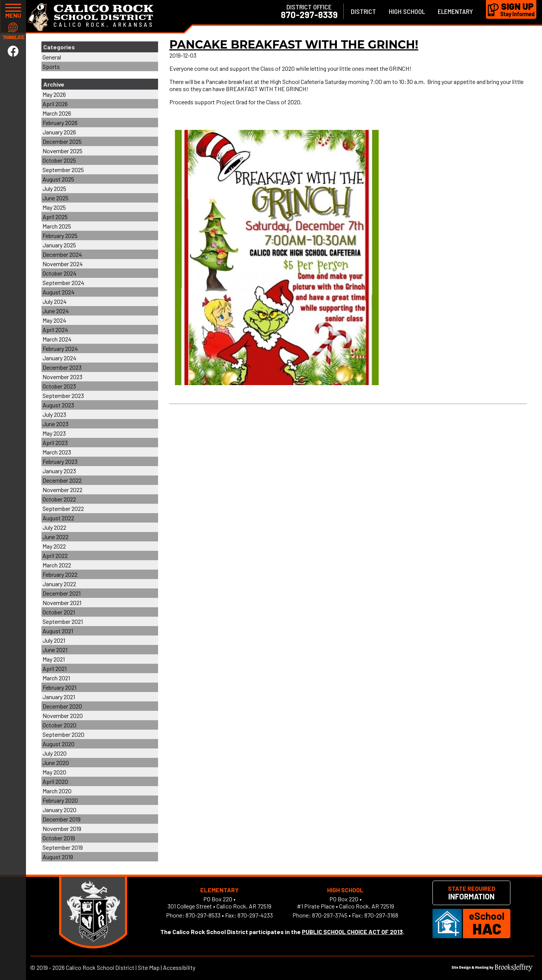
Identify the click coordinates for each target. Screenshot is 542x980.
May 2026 (54, 94)
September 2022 (63, 508)
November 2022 (62, 490)
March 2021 (56, 678)
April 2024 (55, 330)
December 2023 (62, 367)
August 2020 (59, 744)
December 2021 (62, 593)
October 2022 (59, 499)
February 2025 (60, 235)
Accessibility (179, 967)
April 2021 (55, 668)
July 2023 (54, 414)
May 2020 (54, 772)
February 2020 (60, 800)
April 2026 (55, 104)
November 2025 (62, 151)
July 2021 (54, 640)
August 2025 (58, 179)
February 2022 (60, 574)
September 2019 (63, 847)
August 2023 (58, 405)
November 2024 (63, 264)
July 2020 (55, 753)
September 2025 (63, 170)
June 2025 (56, 198)
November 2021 (62, 603)
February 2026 (60, 123)
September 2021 (63, 621)
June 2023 (56, 424)
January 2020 (59, 810)
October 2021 (59, 612)
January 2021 (59, 697)
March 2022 (57, 565)
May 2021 (54, 659)
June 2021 (55, 650)
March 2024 (57, 339)
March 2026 (57, 113)
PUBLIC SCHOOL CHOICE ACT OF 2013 (352, 932)
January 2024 (59, 358)
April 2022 (55, 556)
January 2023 (59, 471)
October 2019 (59, 838)
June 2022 (56, 537)
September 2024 (63, 283)
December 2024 (62, 254)
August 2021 (58, 631)
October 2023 (59, 386)
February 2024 (60, 348)
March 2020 (57, 791)
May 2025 (54, 207)
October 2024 (59, 273)
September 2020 (63, 734)
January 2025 (59, 245)
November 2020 (63, 716)
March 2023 (57, 452)
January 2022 (59, 584)
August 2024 (59, 292)
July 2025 (54, 188)
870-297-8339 (309, 15)
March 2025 (57, 226)
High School (407, 11)
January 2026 (59, 132)
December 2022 (62, 480)
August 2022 (58, 518)
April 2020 (55, 781)
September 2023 (63, 396)
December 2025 (62, 141)
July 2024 (55, 301)
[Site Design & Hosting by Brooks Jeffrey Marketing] (492, 969)
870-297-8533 (203, 915)
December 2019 (62, 819)
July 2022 (54, 527)
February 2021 (59, 687)
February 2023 (60, 461)
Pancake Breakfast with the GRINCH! (294, 45)
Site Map (149, 967)
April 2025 (55, 217)
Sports (51, 66)
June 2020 (56, 763)
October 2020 (59, 725)
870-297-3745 (330, 915)
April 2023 (55, 443)
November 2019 (62, 828)
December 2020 (62, 706)
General (52, 57)
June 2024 (56, 311)
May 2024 (54, 320)
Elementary (455, 11)
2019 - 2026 (51, 967)
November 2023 (62, 377)
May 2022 (54, 546)
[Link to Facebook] (13, 51)
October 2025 (59, 160)
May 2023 (54, 433)
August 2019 (58, 857)
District (363, 11)
